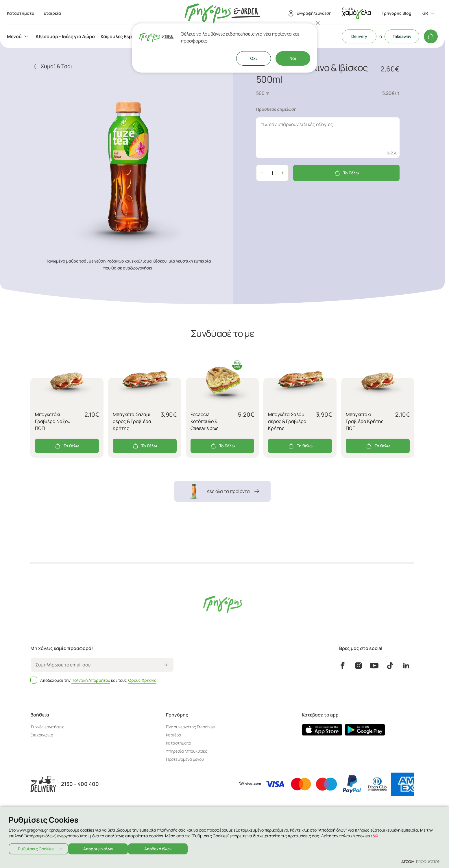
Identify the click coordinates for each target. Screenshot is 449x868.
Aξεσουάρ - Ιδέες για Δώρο (65, 36)
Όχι (253, 58)
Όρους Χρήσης (142, 680)
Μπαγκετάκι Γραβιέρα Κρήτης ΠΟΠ (365, 421)
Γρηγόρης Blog (397, 13)
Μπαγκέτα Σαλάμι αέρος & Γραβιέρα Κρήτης (132, 421)
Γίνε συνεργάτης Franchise (190, 727)
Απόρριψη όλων (101, 848)
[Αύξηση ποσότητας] (283, 173)
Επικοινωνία (42, 735)
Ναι (293, 58)
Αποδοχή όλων (164, 848)
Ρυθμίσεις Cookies (36, 848)
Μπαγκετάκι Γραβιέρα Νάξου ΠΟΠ (53, 421)
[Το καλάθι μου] (431, 36)
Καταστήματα (179, 743)
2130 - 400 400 (80, 784)
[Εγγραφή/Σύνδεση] (309, 13)
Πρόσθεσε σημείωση (276, 109)
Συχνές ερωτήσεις (47, 727)
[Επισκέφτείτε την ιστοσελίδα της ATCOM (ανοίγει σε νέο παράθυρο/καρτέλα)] (421, 861)
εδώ (374, 834)
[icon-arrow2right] (166, 665)
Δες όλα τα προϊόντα (222, 491)
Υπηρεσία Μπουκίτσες (187, 751)
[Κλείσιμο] (318, 23)
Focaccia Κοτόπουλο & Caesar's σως (205, 421)
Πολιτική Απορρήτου (91, 680)
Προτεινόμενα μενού (185, 759)
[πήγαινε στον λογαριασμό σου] (356, 13)
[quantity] (272, 173)
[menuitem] (18, 36)
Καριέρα (174, 735)
